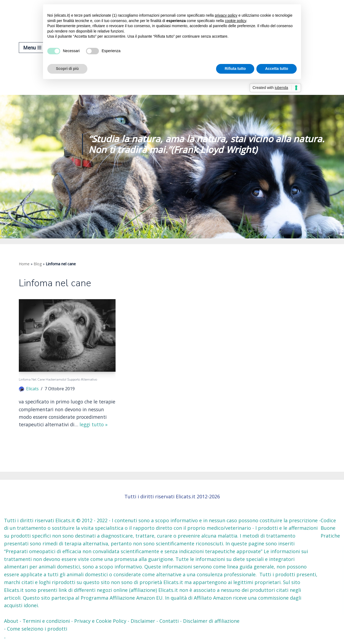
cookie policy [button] (236, 21)
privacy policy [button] (226, 15)
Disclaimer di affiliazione (211, 621)
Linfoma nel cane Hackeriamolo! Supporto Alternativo (58, 380)
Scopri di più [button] (67, 69)
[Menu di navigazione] (32, 48)
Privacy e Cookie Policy (100, 621)
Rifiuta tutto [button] (235, 69)
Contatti (169, 621)
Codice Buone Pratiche (330, 528)
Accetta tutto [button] (277, 69)
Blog (38, 264)
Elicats (33, 389)
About (11, 621)
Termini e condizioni (46, 621)
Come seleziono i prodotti (37, 629)
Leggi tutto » (43, 433)
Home (24, 264)
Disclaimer (143, 621)
